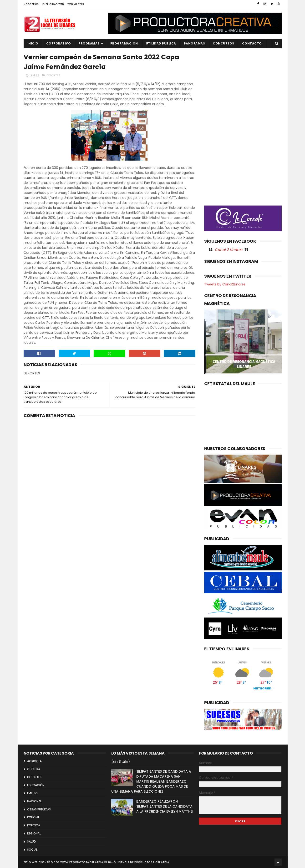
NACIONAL (34, 801)
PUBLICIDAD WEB (53, 4)
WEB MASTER (76, 4)
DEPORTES (53, 75)
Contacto (252, 43)
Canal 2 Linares (229, 250)
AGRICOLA (34, 761)
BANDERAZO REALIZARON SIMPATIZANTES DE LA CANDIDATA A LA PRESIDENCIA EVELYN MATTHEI (165, 806)
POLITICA (34, 825)
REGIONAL (34, 833)
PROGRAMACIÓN (124, 43)
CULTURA (34, 769)
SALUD (32, 841)
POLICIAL (33, 817)
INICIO (33, 43)
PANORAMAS (195, 43)
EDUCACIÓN (36, 785)
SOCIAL (32, 850)
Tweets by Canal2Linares (225, 284)
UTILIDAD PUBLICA (161, 43)
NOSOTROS (31, 4)
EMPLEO (32, 793)
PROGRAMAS (89, 43)
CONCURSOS (224, 43)
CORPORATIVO (59, 43)
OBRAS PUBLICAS (39, 809)
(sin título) (121, 761)
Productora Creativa (152, 862)
